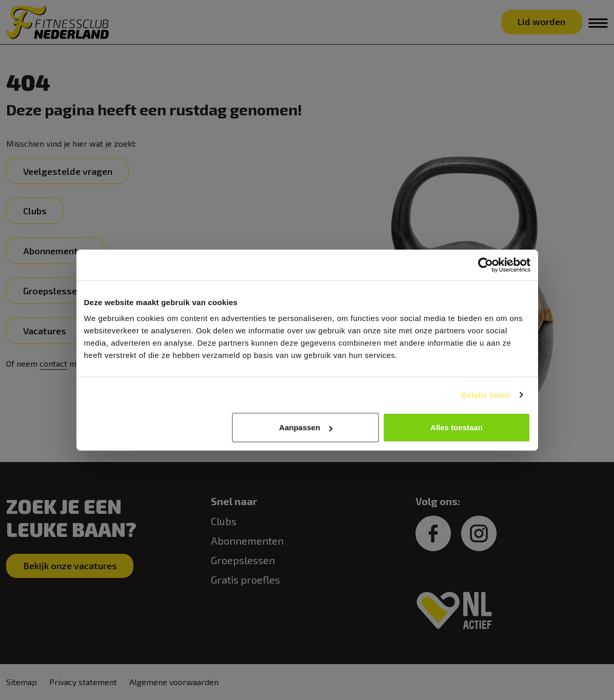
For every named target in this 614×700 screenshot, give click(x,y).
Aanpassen (306, 427)
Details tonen (486, 395)
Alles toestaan (457, 427)
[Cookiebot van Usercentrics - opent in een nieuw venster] (486, 265)
